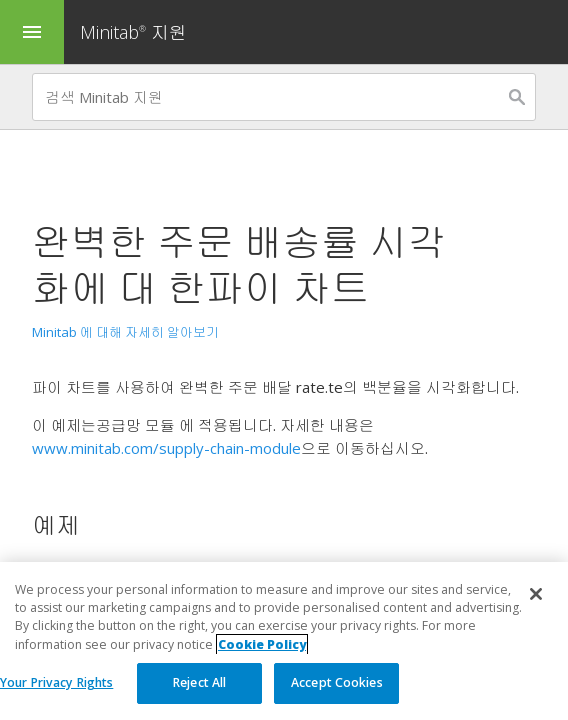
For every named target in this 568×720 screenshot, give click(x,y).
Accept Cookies (337, 682)
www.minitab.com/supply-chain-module (166, 448)
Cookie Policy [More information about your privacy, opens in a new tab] (262, 644)
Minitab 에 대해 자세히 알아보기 (125, 332)
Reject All (199, 682)
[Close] (536, 594)
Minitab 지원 (133, 32)
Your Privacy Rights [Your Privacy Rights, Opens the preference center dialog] (56, 682)
